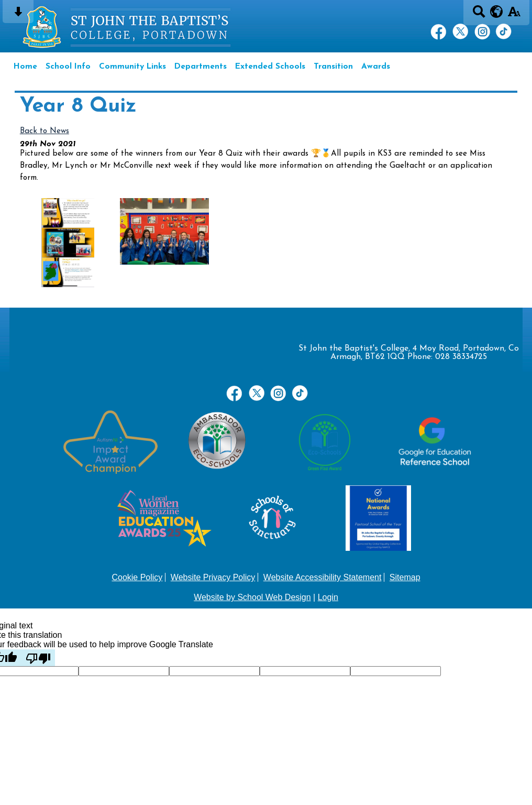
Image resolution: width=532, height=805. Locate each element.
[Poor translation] (38, 658)
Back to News (45, 131)
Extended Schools (270, 67)
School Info (68, 67)
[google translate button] (497, 12)
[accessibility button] (514, 15)
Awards (376, 67)
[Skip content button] (18, 15)
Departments (201, 67)
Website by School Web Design (252, 597)
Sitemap (405, 577)
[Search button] (479, 15)
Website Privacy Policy (213, 577)
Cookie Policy (137, 577)
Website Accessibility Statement (323, 577)
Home (25, 67)
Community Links (132, 67)
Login (328, 597)
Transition (333, 67)
